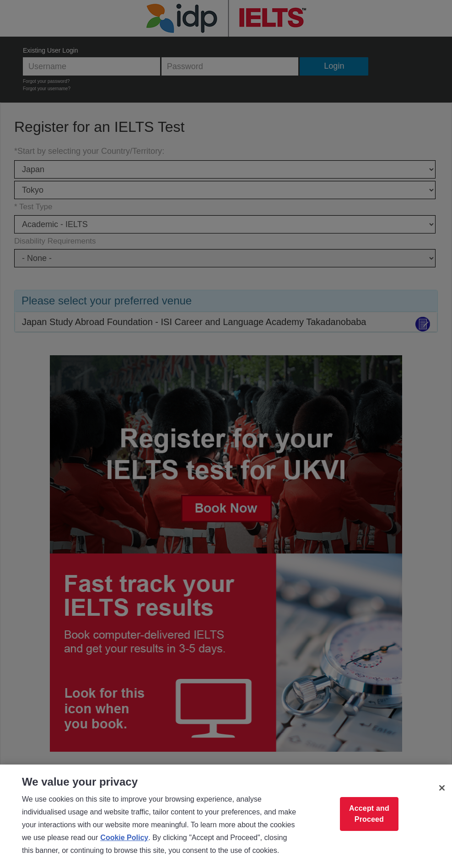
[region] (226, 816)
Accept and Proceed (369, 814)
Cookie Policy (124, 838)
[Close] (442, 788)
